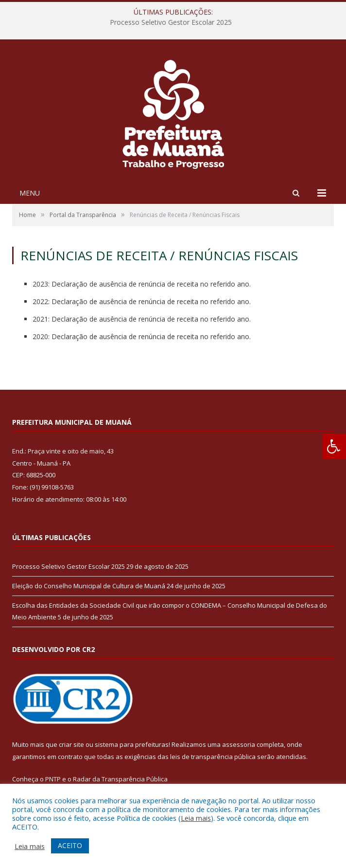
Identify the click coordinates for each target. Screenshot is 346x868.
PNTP (53, 779)
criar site (71, 744)
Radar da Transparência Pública (120, 779)
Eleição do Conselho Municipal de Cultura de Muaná (89, 586)
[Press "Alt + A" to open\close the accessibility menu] (334, 446)
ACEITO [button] (70, 845)
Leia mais (196, 818)
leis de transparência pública (213, 757)
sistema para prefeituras (132, 744)
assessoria (239, 744)
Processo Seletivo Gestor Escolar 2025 (171, 22)
